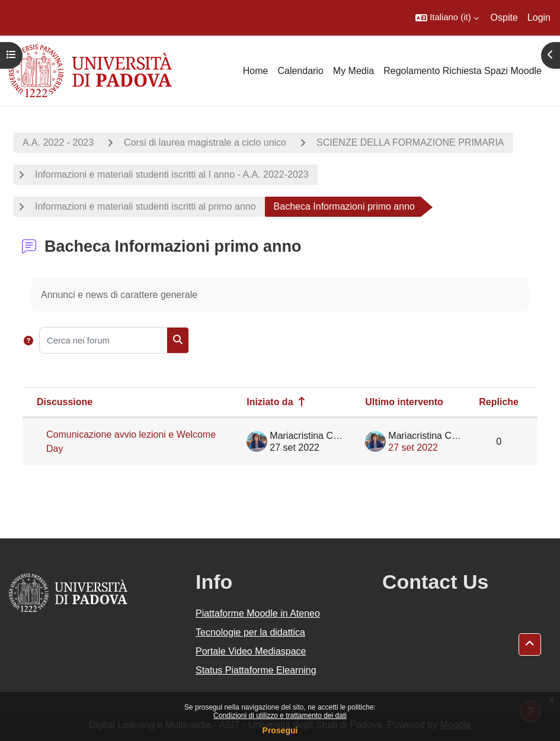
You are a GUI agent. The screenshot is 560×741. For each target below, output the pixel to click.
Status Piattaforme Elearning (256, 670)
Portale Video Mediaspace (251, 651)
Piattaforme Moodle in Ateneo (258, 613)
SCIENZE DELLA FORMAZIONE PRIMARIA (410, 142)
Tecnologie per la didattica (250, 632)
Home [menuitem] (256, 71)
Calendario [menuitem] (300, 71)
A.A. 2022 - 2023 (58, 142)
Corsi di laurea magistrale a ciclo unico (205, 142)
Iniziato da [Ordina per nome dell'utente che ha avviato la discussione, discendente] (270, 402)
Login (539, 17)
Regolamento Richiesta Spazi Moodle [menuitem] (463, 71)
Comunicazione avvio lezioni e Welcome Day (131, 442)
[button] (447, 18)
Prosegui (280, 730)
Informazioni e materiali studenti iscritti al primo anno (145, 206)
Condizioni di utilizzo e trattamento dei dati (280, 716)
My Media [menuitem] (353, 71)
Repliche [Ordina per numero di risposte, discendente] (499, 402)
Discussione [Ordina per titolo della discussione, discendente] (65, 402)
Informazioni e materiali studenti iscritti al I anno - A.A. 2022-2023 (172, 174)
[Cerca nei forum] (103, 340)
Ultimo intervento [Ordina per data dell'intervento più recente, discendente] (404, 402)
